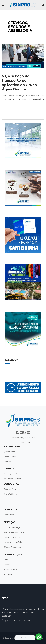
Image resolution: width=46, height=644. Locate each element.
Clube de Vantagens (12, 489)
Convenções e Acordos (13, 474)
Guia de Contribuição (12, 527)
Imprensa (8, 574)
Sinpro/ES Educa (10, 494)
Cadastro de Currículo (13, 542)
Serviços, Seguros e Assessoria (14, 67)
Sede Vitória (9, 515)
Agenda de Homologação (14, 532)
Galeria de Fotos (11, 569)
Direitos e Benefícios (12, 537)
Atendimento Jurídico (12, 479)
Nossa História (10, 457)
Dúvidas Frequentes (12, 547)
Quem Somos (9, 452)
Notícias (7, 560)
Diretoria (7, 462)
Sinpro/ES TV (9, 565)
